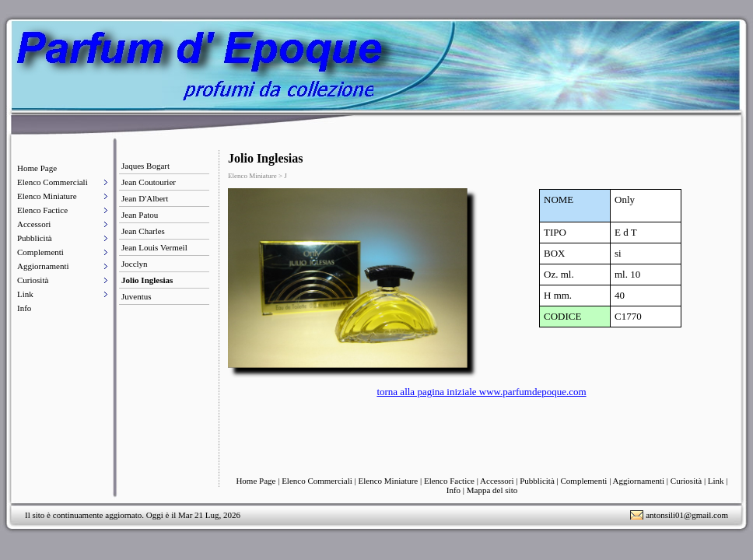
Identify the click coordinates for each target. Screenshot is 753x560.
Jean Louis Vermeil (154, 247)
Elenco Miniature (47, 196)
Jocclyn (135, 264)
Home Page (37, 168)
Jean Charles (143, 231)
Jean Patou (140, 215)
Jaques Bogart (145, 166)
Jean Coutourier (149, 182)
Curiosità (33, 280)
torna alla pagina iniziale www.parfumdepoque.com (481, 392)
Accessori (34, 224)
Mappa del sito (492, 490)
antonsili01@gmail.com (687, 515)
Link (25, 294)
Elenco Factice (42, 210)
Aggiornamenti (43, 266)
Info (24, 308)
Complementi (40, 252)
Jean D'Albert (145, 198)
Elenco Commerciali (53, 182)
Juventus (137, 296)
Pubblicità (35, 238)
